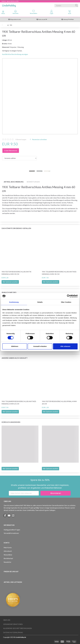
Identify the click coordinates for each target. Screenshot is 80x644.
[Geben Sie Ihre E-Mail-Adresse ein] (24, 493)
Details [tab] (40, 302)
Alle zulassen (65, 346)
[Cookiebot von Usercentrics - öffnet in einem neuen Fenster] (68, 296)
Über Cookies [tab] (66, 302)
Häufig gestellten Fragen (12, 530)
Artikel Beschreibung (14, 182)
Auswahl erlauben (40, 346)
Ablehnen (15, 346)
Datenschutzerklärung (13, 633)
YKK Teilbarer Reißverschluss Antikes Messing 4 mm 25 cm (19, 403)
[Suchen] (77, 6)
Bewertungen (21, 139)
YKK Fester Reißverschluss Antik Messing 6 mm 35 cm (16, 273)
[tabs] (70, 12)
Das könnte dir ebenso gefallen (16, 228)
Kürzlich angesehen (11, 422)
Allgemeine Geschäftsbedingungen (17, 628)
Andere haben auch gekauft (15, 358)
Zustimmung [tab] (14, 302)
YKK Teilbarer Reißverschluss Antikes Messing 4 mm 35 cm (59, 273)
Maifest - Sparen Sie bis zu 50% (10, 1)
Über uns (7, 620)
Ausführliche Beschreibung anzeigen (15, 54)
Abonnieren (56, 493)
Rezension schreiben (39, 139)
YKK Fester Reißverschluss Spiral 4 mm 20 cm (59, 403)
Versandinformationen (11, 533)
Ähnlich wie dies (9, 292)
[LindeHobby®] (9, 5)
